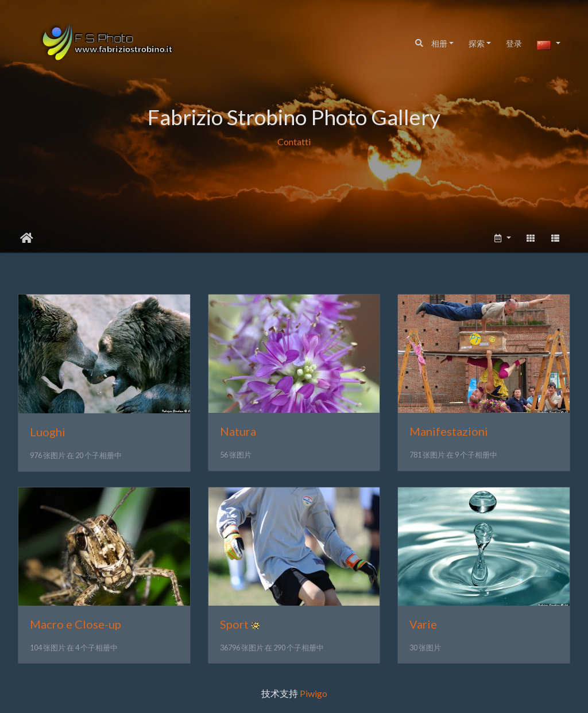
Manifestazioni (449, 431)
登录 (514, 43)
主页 (27, 238)
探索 (477, 43)
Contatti (294, 141)
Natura (238, 431)
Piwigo (314, 693)
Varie (423, 624)
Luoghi (48, 432)
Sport (234, 624)
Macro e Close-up (76, 624)
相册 (439, 43)
